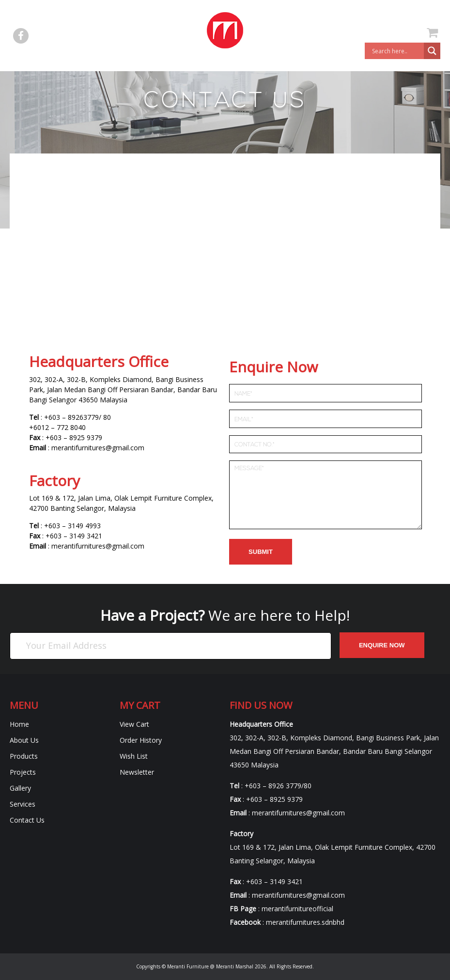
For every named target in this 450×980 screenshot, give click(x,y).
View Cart (134, 724)
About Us (24, 740)
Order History (141, 740)
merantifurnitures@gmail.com (98, 448)
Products (24, 756)
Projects (23, 772)
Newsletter (137, 772)
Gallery (20, 788)
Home (19, 724)
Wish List (134, 756)
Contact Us (27, 820)
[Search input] (397, 51)
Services (23, 804)
